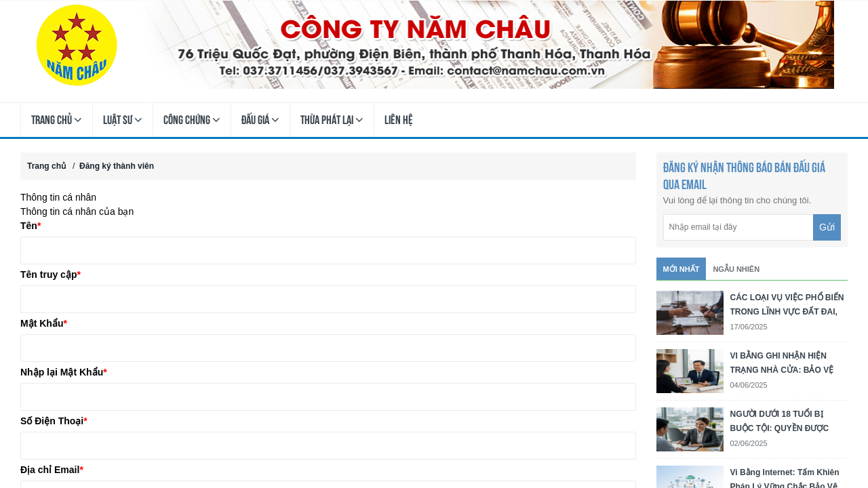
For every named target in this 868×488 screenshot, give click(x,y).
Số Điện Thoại (54, 421)
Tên (31, 226)
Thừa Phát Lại (332, 120)
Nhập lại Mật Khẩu (64, 372)
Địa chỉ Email (52, 470)
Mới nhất (682, 269)
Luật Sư (123, 120)
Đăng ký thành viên (117, 166)
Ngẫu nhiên (736, 269)
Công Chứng (192, 120)
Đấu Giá (260, 120)
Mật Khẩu (44, 323)
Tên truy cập (51, 274)
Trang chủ (57, 120)
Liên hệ (399, 120)
